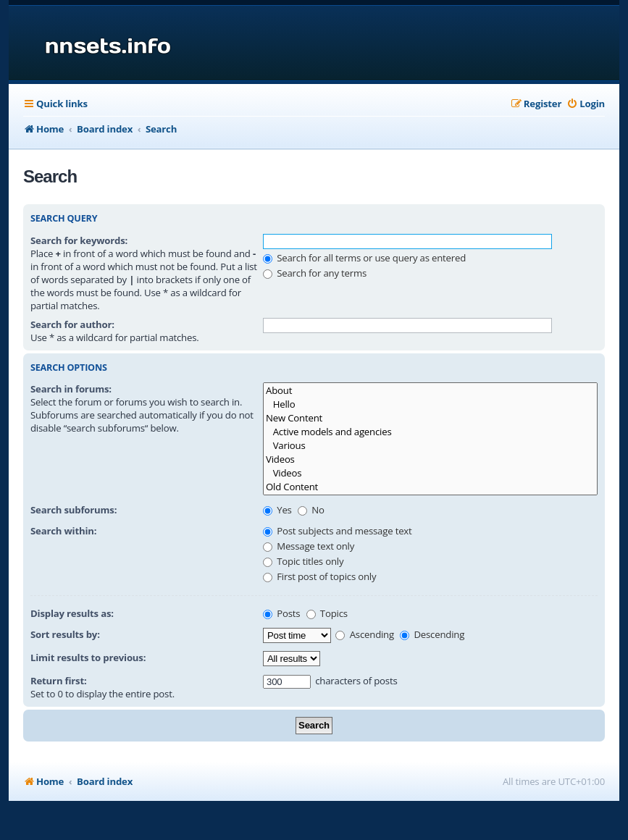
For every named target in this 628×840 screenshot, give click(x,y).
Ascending (365, 634)
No (311, 510)
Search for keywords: (79, 240)
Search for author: (72, 324)
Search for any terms (315, 273)
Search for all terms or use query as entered (364, 258)
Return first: (59, 681)
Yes (277, 510)
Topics (327, 613)
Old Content (430, 487)
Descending (432, 634)
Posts (281, 613)
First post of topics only (319, 576)
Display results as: (72, 613)
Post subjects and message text (338, 531)
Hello (430, 404)
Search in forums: (71, 389)
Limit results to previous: (88, 658)
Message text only (309, 546)
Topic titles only (303, 561)
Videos (430, 459)
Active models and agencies (430, 432)
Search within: (63, 531)
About (430, 391)
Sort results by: (65, 634)
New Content (430, 418)
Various (430, 446)
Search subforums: (74, 510)
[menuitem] (586, 104)
